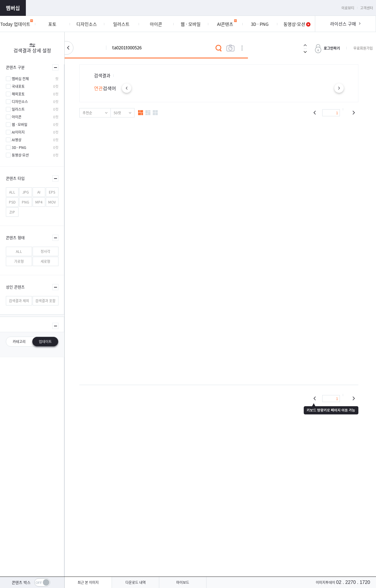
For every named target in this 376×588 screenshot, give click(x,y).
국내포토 (18, 86)
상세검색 (242, 48)
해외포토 (18, 94)
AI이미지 (18, 132)
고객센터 (367, 8)
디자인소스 (20, 102)
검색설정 (69, 48)
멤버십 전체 (20, 79)
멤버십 (13, 8)
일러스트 (18, 109)
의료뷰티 (348, 8)
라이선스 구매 (343, 24)
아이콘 (17, 117)
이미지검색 (230, 48)
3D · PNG (19, 147)
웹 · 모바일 (20, 125)
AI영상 (17, 140)
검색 (219, 48)
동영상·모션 (20, 155)
